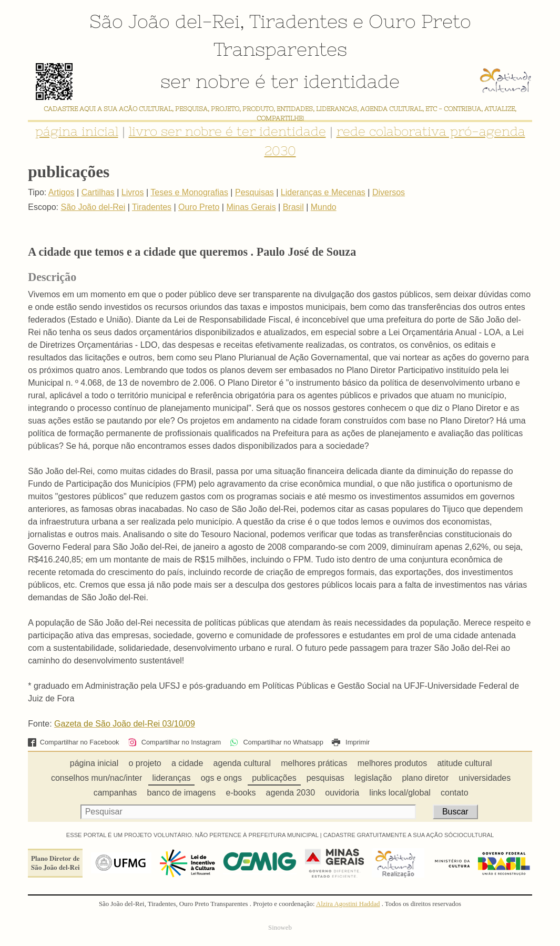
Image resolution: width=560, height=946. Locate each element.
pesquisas (325, 778)
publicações (274, 778)
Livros (133, 192)
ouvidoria (342, 793)
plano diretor (425, 778)
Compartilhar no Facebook (73, 742)
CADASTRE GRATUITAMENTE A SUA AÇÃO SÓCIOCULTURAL (409, 835)
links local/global (400, 793)
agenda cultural (242, 763)
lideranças (172, 778)
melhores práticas (314, 763)
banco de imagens (182, 793)
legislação (373, 778)
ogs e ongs (221, 778)
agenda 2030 (291, 793)
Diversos (389, 192)
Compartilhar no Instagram (174, 742)
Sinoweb (280, 928)
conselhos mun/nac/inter (96, 778)
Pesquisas (254, 192)
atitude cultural (464, 763)
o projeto (145, 763)
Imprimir (351, 742)
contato (454, 793)
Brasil (293, 207)
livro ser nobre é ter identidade (227, 131)
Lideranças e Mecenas (323, 192)
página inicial (77, 131)
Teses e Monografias (189, 192)
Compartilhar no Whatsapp (277, 742)
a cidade (187, 763)
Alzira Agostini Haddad (348, 904)
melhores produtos (393, 763)
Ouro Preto (420, 21)
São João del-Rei (165, 21)
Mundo (324, 207)
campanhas (115, 793)
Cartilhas (98, 192)
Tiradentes (298, 21)
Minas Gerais (251, 207)
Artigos (62, 192)
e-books (241, 793)
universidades (485, 778)
